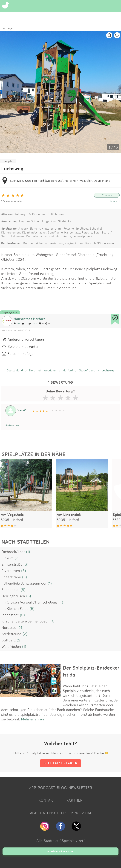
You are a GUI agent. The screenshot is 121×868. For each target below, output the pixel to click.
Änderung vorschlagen (26, 339)
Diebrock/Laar (13, 552)
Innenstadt (10, 615)
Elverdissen (11, 571)
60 (17, 323)
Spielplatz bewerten (23, 346)
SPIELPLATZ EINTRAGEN (60, 763)
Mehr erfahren (33, 719)
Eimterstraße (12, 564)
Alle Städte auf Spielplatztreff (60, 841)
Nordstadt (10, 627)
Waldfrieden (11, 646)
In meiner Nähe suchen (60, 851)
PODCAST (47, 788)
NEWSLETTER (80, 788)
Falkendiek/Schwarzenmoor (24, 583)
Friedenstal (10, 589)
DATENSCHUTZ (53, 813)
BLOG (62, 788)
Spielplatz (8, 161)
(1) (28, 552)
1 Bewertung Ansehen (12, 201)
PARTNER (74, 800)
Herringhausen (13, 596)
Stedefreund (87, 370)
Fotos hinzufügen (22, 353)
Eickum (8, 558)
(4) (61, 602)
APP (33, 788)
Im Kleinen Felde (15, 608)
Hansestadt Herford (30, 319)
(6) (22, 615)
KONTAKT (47, 800)
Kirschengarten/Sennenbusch (26, 621)
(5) (24, 571)
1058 (33, 323)
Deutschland (15, 370)
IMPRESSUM (80, 813)
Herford (68, 370)
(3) (26, 564)
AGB (34, 813)
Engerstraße (11, 577)
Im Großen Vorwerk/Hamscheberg (29, 602)
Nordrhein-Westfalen (43, 370)
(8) (23, 589)
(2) (17, 558)
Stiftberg (9, 640)
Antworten (12, 425)
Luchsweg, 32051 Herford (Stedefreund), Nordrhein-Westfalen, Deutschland (60, 181)
